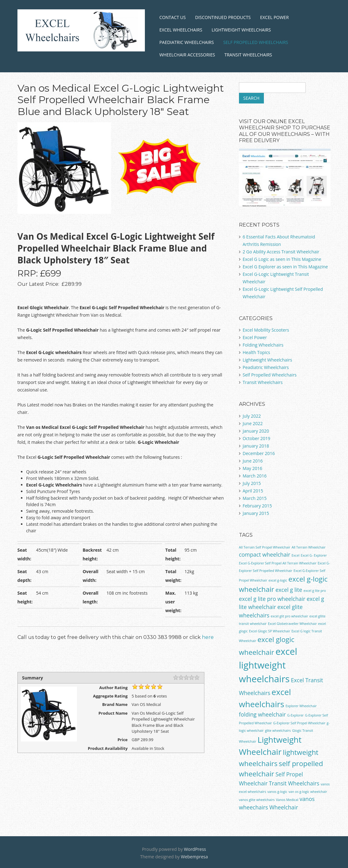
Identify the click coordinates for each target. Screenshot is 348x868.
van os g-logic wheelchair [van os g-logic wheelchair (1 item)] (308, 792)
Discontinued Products (223, 17)
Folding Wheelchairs (263, 345)
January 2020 (256, 431)
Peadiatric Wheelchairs (266, 367)
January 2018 (256, 446)
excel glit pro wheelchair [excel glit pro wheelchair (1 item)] (289, 616)
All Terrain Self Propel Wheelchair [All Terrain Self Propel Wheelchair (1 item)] (265, 547)
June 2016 (253, 461)
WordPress (195, 849)
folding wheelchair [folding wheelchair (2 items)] (262, 714)
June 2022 (253, 423)
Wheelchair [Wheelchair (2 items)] (284, 807)
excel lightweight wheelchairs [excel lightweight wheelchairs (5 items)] (268, 665)
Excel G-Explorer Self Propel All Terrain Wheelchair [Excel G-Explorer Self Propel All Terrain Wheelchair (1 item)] (278, 563)
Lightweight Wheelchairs (241, 30)
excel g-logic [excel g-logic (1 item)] (278, 580)
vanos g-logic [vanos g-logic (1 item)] (277, 792)
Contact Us (172, 17)
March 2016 (255, 476)
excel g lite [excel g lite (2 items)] (289, 590)
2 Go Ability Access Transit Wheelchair (281, 252)
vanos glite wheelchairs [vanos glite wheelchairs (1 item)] (257, 800)
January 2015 (256, 513)
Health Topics (256, 352)
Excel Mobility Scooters (266, 330)
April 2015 (253, 491)
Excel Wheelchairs (181, 30)
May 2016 (253, 468)
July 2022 (252, 416)
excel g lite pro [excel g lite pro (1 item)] (315, 591)
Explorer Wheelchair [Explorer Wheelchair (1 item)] (301, 706)
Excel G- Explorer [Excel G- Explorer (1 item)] (314, 555)
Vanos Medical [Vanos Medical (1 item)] (287, 800)
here (208, 637)
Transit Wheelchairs (248, 55)
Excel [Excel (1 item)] (296, 555)
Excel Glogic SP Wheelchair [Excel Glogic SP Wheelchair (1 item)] (269, 631)
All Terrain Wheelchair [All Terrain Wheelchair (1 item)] (309, 547)
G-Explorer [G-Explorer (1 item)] (296, 715)
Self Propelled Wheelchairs (255, 42)
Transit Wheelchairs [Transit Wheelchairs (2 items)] (294, 783)
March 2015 (255, 498)
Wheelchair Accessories (187, 55)
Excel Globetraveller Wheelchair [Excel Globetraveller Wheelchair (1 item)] (292, 624)
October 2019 (257, 438)
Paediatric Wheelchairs (186, 42)
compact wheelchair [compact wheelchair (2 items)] (265, 554)
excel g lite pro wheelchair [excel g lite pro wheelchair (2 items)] (272, 599)
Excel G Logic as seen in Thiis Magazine (282, 259)
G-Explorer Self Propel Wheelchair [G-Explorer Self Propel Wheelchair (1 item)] (299, 723)
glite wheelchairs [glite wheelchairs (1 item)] (278, 731)
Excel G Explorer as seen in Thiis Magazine (285, 267)
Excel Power (274, 17)
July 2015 (252, 483)
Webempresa (194, 857)
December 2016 (259, 453)
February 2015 (257, 506)
